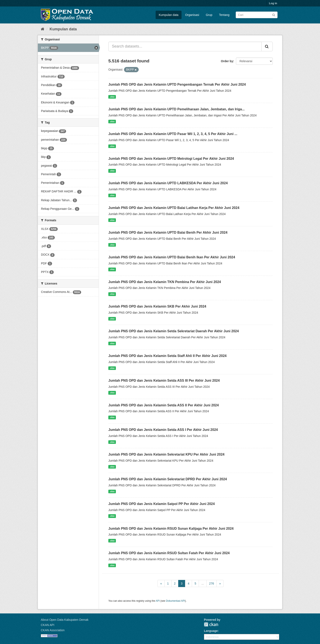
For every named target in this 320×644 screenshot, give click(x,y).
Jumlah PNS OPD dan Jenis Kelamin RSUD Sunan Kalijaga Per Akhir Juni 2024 (171, 529)
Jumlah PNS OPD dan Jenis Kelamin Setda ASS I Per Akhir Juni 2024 (163, 430)
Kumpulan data (169, 15)
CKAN (211, 624)
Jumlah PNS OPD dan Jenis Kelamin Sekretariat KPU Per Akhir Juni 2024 (166, 454)
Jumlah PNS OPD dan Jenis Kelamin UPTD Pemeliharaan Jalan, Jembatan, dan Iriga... (177, 109)
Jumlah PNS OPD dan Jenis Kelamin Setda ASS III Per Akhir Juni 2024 (164, 381)
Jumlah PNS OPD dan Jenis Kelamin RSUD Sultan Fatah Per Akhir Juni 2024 (169, 553)
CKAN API (48, 625)
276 (212, 583)
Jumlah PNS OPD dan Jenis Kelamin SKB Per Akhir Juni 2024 (157, 306)
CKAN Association (53, 630)
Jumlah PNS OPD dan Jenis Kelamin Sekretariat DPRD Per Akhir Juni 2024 (168, 479)
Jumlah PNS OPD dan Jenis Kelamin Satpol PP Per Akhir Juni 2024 (162, 504)
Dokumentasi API (175, 601)
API (158, 601)
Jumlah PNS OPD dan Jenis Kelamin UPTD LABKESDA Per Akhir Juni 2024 (168, 183)
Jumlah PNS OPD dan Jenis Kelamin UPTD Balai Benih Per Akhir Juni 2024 (168, 232)
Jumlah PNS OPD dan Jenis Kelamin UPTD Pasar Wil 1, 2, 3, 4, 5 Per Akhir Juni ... (173, 134)
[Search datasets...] (185, 46)
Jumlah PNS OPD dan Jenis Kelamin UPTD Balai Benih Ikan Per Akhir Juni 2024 (172, 257)
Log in (273, 3)
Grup (209, 15)
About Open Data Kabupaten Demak (65, 620)
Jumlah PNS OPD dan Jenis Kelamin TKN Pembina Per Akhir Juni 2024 (165, 282)
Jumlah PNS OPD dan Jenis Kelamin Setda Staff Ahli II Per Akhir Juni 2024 (167, 356)
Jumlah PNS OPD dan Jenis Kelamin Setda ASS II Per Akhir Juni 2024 (164, 405)
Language (211, 631)
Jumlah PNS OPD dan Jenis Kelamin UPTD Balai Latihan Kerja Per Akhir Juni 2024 (174, 208)
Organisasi (192, 15)
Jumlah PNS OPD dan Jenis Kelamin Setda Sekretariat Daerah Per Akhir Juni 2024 (174, 331)
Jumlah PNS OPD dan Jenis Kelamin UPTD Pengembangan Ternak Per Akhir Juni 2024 (177, 84)
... (203, 583)
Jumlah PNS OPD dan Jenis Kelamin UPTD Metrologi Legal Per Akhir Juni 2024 (171, 159)
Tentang (224, 15)
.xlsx (112, 97)
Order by (227, 61)
